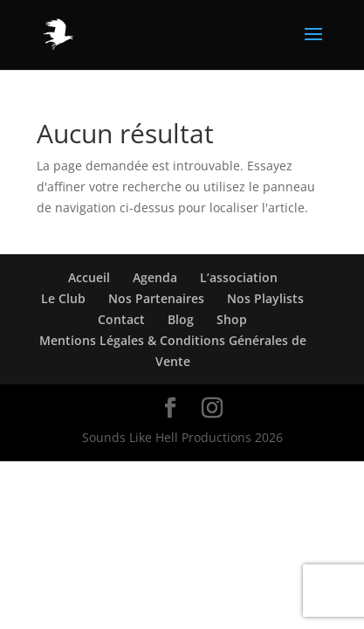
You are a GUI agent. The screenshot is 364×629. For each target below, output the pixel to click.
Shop (232, 319)
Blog (181, 319)
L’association (239, 277)
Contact (121, 319)
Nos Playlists (265, 298)
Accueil (89, 277)
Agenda (155, 277)
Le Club (63, 298)
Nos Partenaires (156, 298)
